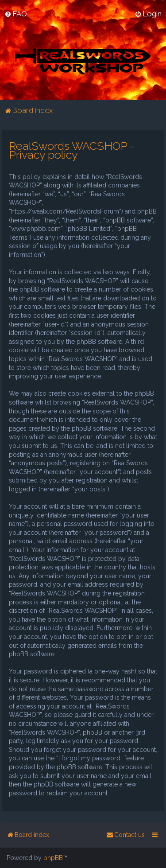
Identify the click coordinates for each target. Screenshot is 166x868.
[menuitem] (16, 14)
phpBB (53, 858)
